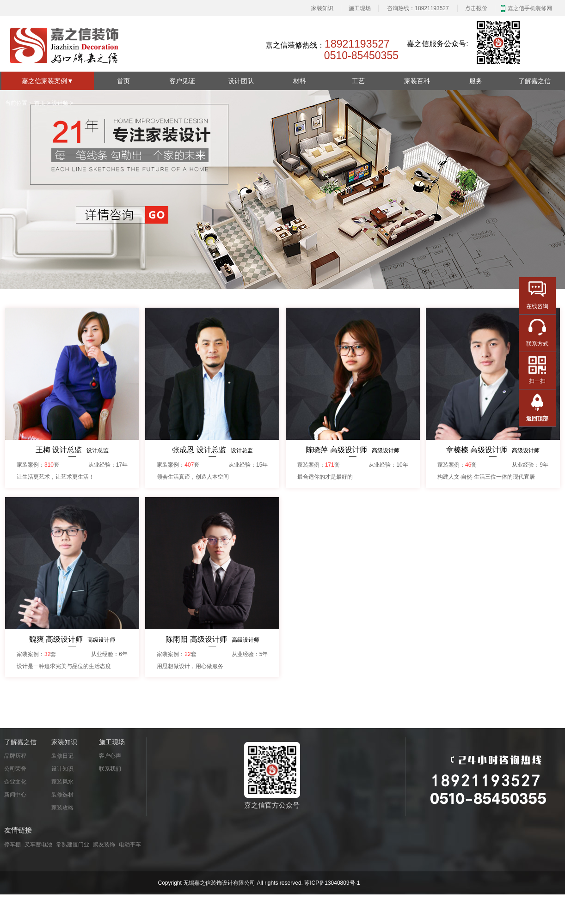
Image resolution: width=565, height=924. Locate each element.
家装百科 (417, 81)
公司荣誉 (15, 769)
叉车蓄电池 (38, 845)
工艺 (358, 81)
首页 (123, 81)
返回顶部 (537, 419)
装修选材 (62, 795)
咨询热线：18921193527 (418, 8)
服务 (476, 81)
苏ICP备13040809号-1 (332, 883)
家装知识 (322, 8)
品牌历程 (15, 756)
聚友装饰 (104, 845)
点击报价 (476, 8)
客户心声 (110, 756)
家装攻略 (62, 808)
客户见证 (182, 81)
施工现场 (360, 8)
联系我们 (110, 769)
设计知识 (62, 769)
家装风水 (62, 782)
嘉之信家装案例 (48, 81)
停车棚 (12, 845)
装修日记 (62, 756)
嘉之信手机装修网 (530, 8)
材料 (300, 81)
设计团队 (241, 81)
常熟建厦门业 (73, 845)
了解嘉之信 (534, 81)
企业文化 (15, 782)
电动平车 (130, 845)
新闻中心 (15, 795)
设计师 (60, 103)
